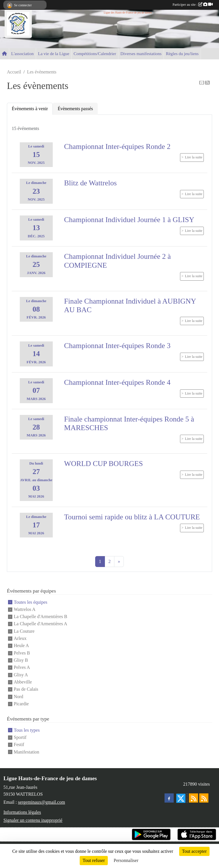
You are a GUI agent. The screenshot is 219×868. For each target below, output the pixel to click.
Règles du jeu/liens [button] (182, 54)
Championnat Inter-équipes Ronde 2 (117, 146)
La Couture (24, 631)
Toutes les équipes (31, 602)
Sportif (20, 737)
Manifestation (27, 752)
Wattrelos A (25, 609)
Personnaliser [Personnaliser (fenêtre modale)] (126, 860)
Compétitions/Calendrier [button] (95, 54)
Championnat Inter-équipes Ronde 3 (117, 346)
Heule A (21, 646)
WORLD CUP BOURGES (104, 464)
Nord (18, 697)
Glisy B (21, 660)
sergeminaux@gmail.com (42, 802)
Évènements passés (75, 109)
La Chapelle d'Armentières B (40, 616)
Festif (19, 745)
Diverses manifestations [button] (141, 54)
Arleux (20, 638)
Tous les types (27, 730)
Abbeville (23, 682)
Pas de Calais (26, 689)
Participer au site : (193, 5)
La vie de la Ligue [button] (54, 54)
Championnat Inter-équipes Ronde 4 (117, 382)
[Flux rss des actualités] (193, 798)
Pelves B (22, 653)
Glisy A (21, 675)
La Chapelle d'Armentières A (40, 624)
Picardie (21, 704)
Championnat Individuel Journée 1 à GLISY (129, 220)
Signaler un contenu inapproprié (33, 820)
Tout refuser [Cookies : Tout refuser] (94, 860)
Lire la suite (194, 157)
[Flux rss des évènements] (204, 798)
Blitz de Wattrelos (91, 183)
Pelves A (22, 668)
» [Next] (119, 561)
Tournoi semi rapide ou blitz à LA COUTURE (132, 517)
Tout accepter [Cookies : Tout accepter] (194, 851)
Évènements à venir (30, 109)
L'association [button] (23, 54)
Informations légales (22, 812)
